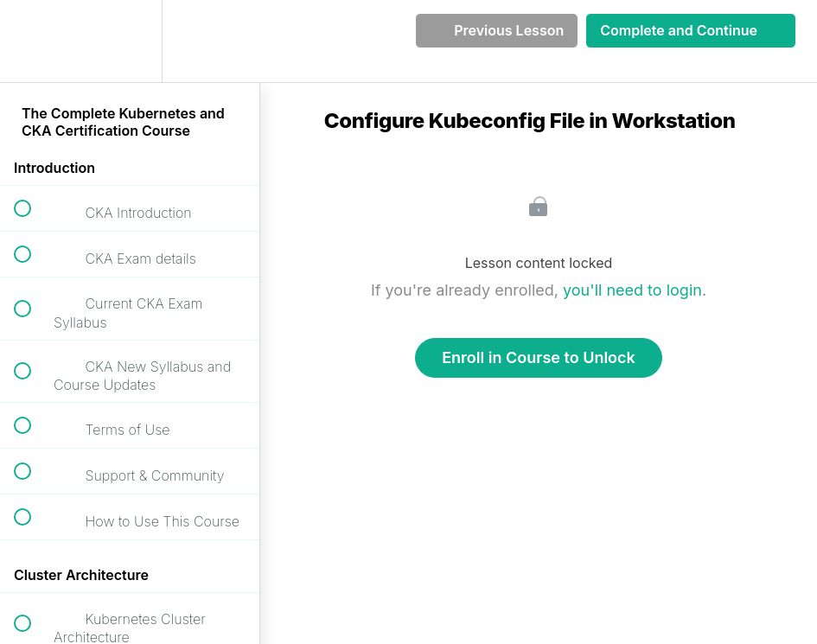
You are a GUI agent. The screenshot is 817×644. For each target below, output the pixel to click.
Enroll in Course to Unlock (539, 357)
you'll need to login (632, 290)
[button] (32, 41)
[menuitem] (130, 41)
